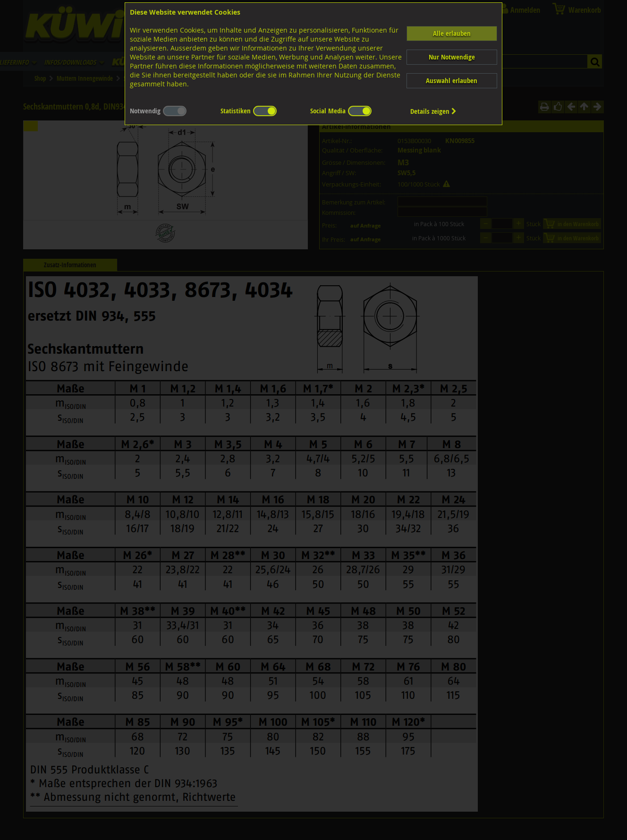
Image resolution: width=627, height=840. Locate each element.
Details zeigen (433, 111)
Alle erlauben (452, 33)
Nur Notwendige (452, 57)
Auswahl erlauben (452, 81)
